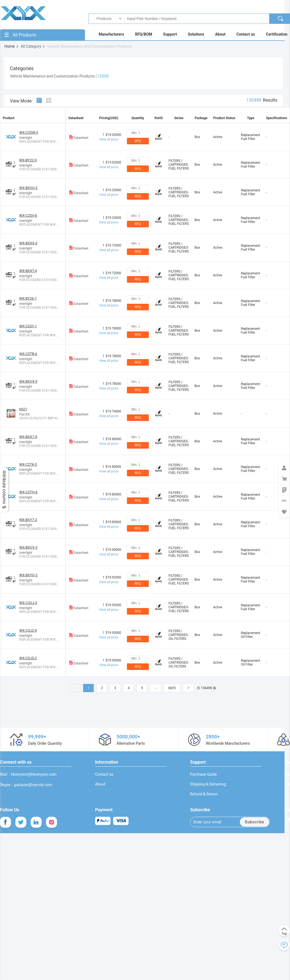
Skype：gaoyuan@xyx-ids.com (26, 785)
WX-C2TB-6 (28, 354)
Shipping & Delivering (208, 784)
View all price (109, 139)
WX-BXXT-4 (28, 271)
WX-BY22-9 (28, 160)
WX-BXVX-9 (28, 381)
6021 (23, 409)
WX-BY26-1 (28, 298)
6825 (172, 688)
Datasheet (78, 137)
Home (12, 46)
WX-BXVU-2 (28, 188)
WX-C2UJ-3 (28, 603)
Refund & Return (204, 794)
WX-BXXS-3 (28, 243)
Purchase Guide (203, 774)
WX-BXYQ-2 (28, 575)
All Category (33, 46)
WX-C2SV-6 (28, 215)
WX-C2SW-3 (29, 132)
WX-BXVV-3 (28, 547)
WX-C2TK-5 (28, 464)
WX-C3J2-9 (28, 630)
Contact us (104, 774)
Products (103, 19)
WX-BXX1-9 (28, 437)
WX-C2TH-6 (28, 492)
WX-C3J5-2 (28, 658)
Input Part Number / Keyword (197, 19)
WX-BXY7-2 (28, 520)
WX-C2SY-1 (28, 326)
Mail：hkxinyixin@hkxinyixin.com (28, 774)
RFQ (138, 141)
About (100, 784)
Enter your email (211, 822)
